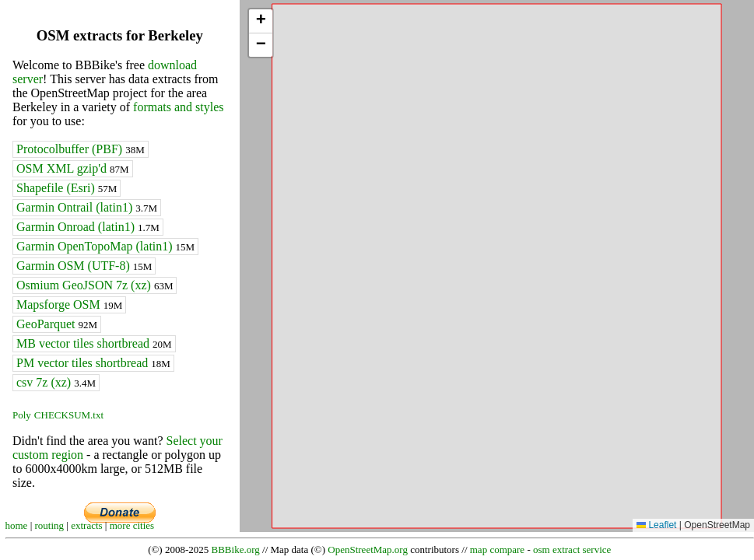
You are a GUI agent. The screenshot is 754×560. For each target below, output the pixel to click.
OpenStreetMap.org (368, 549)
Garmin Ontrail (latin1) (87, 207)
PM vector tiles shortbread (93, 363)
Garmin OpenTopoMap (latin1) (105, 246)
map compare (497, 549)
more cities (132, 525)
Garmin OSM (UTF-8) (84, 266)
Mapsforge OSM (69, 304)
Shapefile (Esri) (67, 188)
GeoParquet (57, 324)
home (17, 525)
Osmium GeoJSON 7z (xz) (95, 285)
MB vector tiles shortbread (94, 343)
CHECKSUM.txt (69, 415)
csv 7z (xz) (56, 382)
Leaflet (656, 525)
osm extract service (572, 549)
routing (50, 525)
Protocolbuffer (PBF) (81, 149)
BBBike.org (236, 549)
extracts (86, 525)
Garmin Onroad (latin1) (88, 227)
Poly (22, 415)
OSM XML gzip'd (73, 168)
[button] (261, 21)
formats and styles (178, 107)
